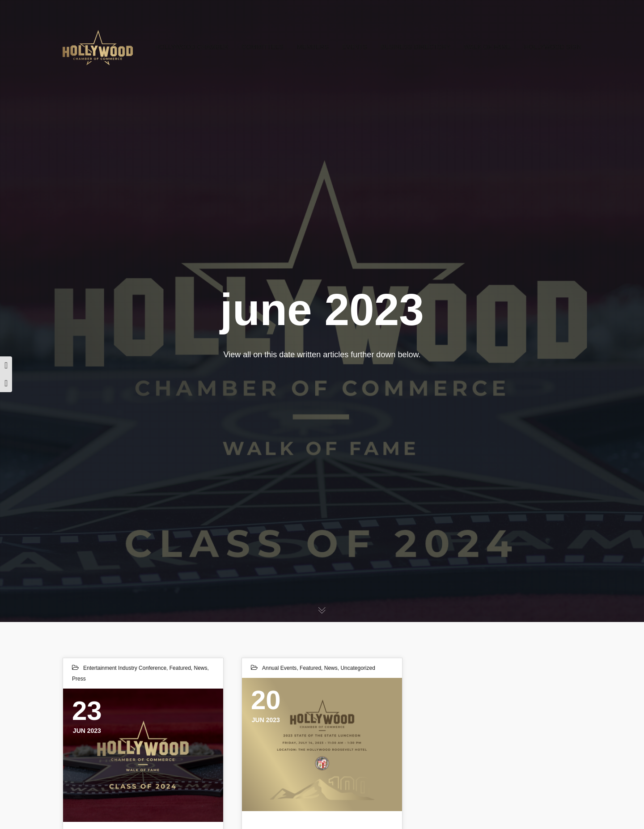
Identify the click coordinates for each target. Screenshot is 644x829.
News (200, 668)
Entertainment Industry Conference (125, 668)
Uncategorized (358, 668)
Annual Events (279, 668)
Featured (180, 668)
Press (79, 679)
